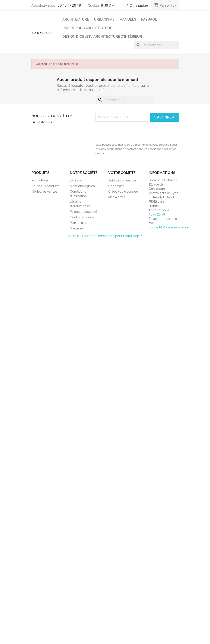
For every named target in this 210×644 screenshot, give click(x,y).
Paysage (149, 19)
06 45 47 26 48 (69, 5)
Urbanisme (104, 19)
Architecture (76, 19)
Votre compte (122, 173)
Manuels (128, 19)
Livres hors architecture (87, 28)
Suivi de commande (122, 180)
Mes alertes (117, 197)
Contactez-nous (82, 217)
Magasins (77, 228)
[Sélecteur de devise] (108, 6)
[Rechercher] (156, 45)
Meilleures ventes (44, 191)
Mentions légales (82, 186)
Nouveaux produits (45, 186)
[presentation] (128, 132)
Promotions (40, 180)
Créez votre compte (123, 191)
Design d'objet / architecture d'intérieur (102, 36)
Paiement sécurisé (84, 212)
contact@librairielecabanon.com (172, 227)
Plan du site (78, 223)
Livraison (76, 180)
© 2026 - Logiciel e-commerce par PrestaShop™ (105, 236)
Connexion (116, 186)
